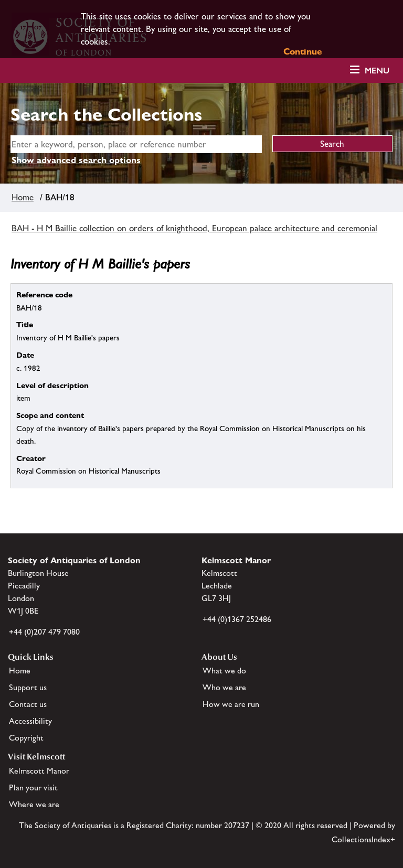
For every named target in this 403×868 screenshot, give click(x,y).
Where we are (34, 804)
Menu (377, 71)
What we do (224, 671)
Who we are (224, 687)
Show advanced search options (76, 160)
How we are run (231, 704)
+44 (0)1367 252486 (237, 619)
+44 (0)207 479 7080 (44, 632)
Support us (28, 687)
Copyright (26, 738)
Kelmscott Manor (39, 771)
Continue (303, 51)
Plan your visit (33, 787)
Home (23, 197)
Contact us (28, 704)
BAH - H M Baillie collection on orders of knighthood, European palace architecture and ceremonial (194, 228)
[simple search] (136, 144)
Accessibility (30, 721)
